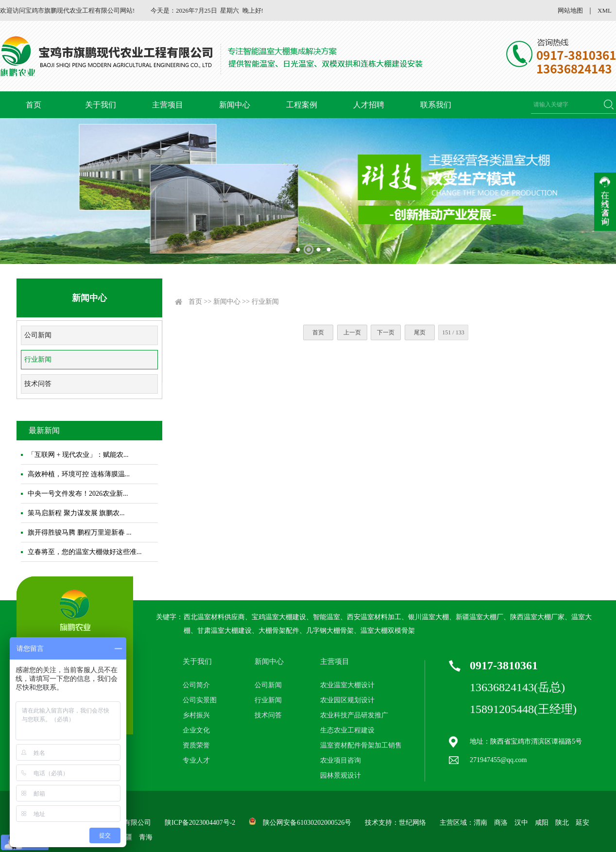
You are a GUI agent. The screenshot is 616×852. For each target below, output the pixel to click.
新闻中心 (235, 105)
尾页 (420, 332)
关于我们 (101, 105)
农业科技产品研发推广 (354, 715)
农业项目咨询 (341, 760)
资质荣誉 (196, 745)
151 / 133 (453, 332)
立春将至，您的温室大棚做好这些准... (85, 552)
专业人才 (196, 760)
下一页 (386, 332)
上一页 (352, 332)
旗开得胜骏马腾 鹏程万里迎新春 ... (80, 532)
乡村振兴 (196, 715)
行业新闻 (38, 359)
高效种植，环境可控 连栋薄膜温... (79, 474)
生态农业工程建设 (347, 730)
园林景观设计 (341, 775)
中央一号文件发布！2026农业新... (78, 494)
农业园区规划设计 (347, 700)
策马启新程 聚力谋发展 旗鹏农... (76, 513)
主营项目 (168, 105)
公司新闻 (38, 335)
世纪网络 (412, 823)
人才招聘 (369, 105)
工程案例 (302, 105)
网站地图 (570, 10)
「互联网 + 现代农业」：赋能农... (78, 455)
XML (605, 10)
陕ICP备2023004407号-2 (200, 823)
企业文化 (196, 730)
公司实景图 (200, 700)
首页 (34, 105)
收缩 (605, 202)
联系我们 (436, 105)
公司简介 (196, 685)
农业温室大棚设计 (347, 685)
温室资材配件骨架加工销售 (361, 745)
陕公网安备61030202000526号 (307, 823)
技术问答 (38, 384)
